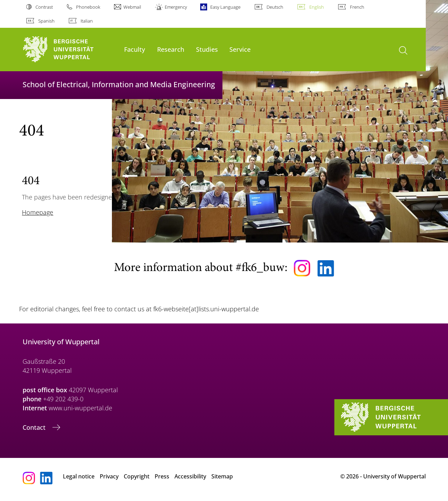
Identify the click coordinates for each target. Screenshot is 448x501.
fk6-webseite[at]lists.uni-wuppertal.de (206, 309)
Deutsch (275, 7)
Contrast (44, 7)
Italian (87, 21)
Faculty (135, 49)
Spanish (46, 21)
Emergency (176, 7)
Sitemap (222, 476)
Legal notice (79, 476)
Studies (207, 49)
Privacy (109, 476)
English (317, 7)
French (357, 7)
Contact (35, 427)
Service (240, 49)
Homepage (38, 212)
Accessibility (190, 476)
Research (171, 49)
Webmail (132, 7)
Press (162, 476)
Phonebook (88, 7)
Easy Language (225, 7)
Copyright (137, 476)
